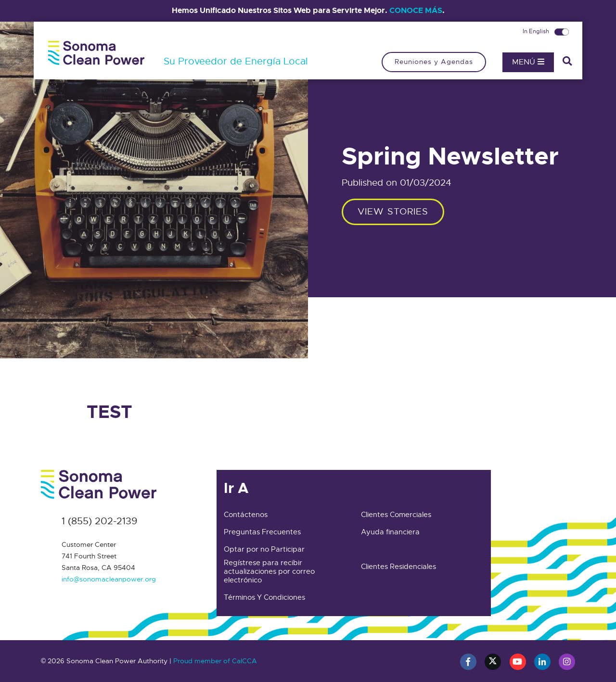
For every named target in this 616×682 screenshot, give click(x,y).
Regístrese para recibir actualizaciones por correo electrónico (269, 571)
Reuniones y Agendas (434, 62)
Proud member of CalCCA (215, 661)
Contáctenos (246, 515)
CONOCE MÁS (416, 10)
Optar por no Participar (264, 549)
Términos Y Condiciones (264, 597)
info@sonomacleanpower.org (109, 579)
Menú (528, 62)
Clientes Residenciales (398, 567)
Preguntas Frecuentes (262, 532)
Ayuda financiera (390, 532)
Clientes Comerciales (396, 515)
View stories (393, 211)
